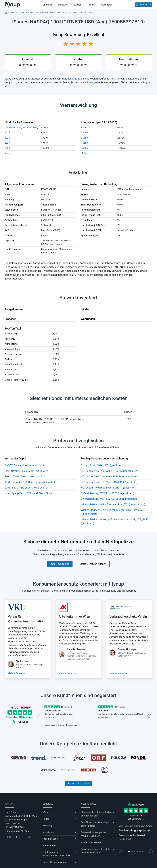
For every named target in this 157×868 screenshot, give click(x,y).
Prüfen (91, 5)
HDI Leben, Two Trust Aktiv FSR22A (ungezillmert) (110, 471)
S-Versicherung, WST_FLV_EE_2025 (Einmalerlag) (109, 499)
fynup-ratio (74, 79)
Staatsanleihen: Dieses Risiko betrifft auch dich (96, 814)
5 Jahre (85, 148)
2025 (7, 133)
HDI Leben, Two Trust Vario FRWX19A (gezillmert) (110, 482)
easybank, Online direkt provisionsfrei (26, 488)
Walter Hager (23, 661)
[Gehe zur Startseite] (12, 5)
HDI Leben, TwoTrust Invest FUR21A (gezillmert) (109, 488)
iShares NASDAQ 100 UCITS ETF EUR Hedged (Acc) (55, 419)
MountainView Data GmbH (56, 856)
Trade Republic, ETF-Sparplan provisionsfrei (30, 482)
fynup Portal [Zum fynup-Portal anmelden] (144, 5)
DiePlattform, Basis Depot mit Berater (26, 471)
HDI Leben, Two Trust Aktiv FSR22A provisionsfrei (109, 476)
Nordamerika (48, 13)
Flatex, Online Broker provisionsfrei (25, 476)
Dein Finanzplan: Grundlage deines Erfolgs (95, 824)
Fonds (12, 13)
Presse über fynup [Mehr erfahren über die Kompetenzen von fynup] (78, 783)
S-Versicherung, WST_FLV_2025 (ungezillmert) (107, 493)
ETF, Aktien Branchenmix (28, 13)
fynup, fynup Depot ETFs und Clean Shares (29, 493)
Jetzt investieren (60, 564)
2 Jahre (85, 133)
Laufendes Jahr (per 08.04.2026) (21, 128)
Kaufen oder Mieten (91, 842)
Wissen (78, 5)
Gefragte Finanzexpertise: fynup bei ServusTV (94, 834)
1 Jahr (84, 128)
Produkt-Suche (50, 839)
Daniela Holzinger (127, 649)
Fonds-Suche (49, 846)
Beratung (63, 5)
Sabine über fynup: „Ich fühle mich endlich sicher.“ (95, 851)
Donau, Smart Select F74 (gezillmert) (102, 465)
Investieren (107, 5)
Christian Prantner (76, 649)
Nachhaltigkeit (91, 82)
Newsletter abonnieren (54, 862)
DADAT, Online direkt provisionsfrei (25, 465)
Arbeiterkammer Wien (74, 616)
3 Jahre (85, 138)
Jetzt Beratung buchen (93, 564)
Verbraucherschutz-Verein (128, 616)
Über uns (47, 5)
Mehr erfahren (15, 673)
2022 (7, 148)
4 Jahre (85, 143)
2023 (7, 143)
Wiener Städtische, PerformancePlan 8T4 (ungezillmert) (113, 504)
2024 (7, 138)
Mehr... (8, 153)
